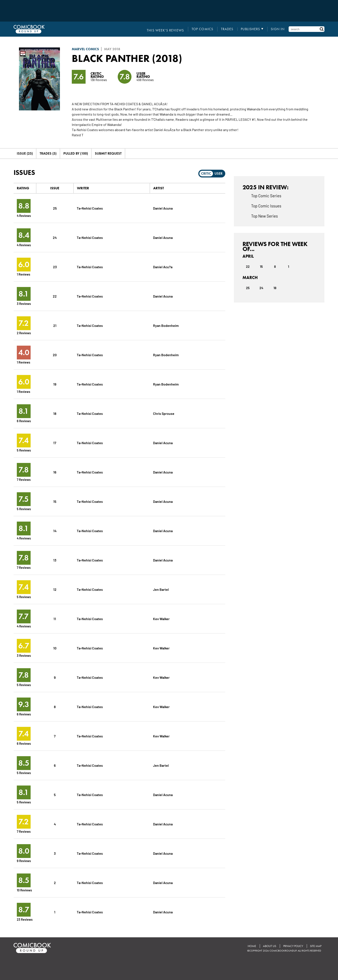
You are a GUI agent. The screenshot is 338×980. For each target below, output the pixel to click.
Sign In (278, 29)
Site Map (315, 946)
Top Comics (203, 29)
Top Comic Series (266, 196)
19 (55, 384)
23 (55, 267)
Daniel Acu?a (163, 267)
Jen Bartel (161, 589)
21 (55, 325)
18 (55, 413)
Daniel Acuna (163, 208)
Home (251, 946)
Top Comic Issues (266, 206)
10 (55, 648)
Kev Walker (161, 619)
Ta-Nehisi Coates (90, 208)
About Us (269, 946)
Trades (228, 29)
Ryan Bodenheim (166, 325)
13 (55, 560)
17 (55, 443)
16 (55, 472)
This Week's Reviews (167, 29)
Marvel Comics (85, 49)
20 (55, 355)
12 (55, 589)
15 (55, 501)
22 (55, 296)
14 (55, 531)
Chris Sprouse (164, 413)
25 (55, 208)
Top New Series (264, 216)
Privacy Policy (293, 946)
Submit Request (108, 153)
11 (55, 619)
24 (55, 237)
